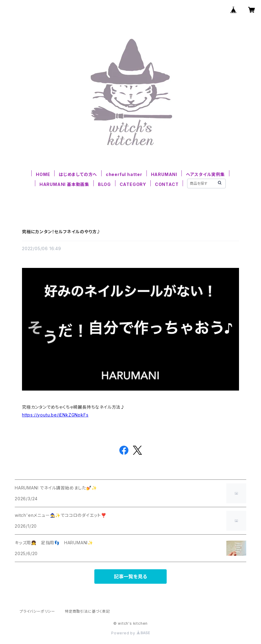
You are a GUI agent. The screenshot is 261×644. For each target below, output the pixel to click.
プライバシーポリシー (37, 611)
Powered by (130, 633)
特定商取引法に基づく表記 (87, 611)
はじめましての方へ (78, 174)
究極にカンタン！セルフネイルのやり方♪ (61, 232)
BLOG (104, 184)
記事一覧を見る (130, 576)
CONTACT (167, 184)
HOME (43, 174)
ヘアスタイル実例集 (205, 174)
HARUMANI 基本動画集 (64, 184)
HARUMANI (164, 174)
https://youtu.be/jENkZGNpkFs (55, 415)
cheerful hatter (124, 174)
